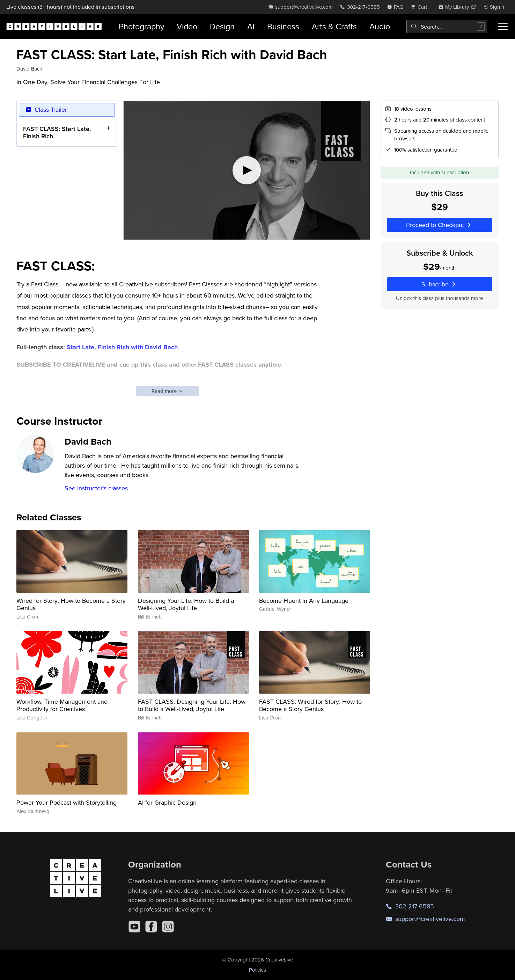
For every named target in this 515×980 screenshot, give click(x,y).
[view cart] (421, 7)
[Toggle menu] (503, 27)
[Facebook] (151, 927)
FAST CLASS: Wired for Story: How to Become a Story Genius (310, 705)
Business (283, 26)
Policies (257, 970)
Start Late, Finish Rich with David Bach (122, 347)
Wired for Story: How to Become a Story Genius (71, 604)
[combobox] (447, 27)
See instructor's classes (96, 488)
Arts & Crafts (334, 26)
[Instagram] (168, 927)
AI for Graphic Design (167, 802)
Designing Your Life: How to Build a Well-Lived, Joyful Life (186, 604)
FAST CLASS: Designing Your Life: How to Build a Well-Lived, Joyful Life (192, 705)
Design (222, 26)
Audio (380, 26)
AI (251, 26)
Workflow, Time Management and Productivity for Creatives (62, 705)
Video (187, 26)
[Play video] (247, 170)
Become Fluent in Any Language (304, 601)
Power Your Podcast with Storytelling (67, 802)
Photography (141, 26)
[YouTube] (134, 927)
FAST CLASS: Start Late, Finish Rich (57, 132)
